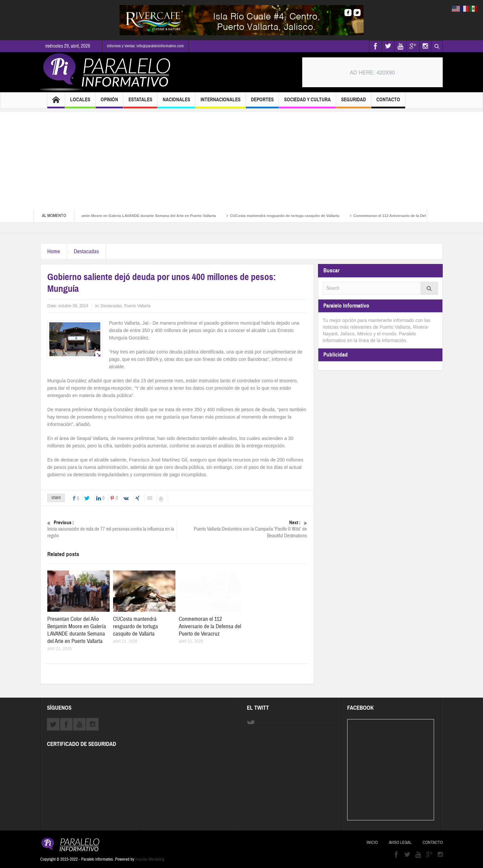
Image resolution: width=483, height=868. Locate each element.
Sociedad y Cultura (307, 102)
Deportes (262, 102)
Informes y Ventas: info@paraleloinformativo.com (145, 46)
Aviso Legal (400, 843)
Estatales (140, 102)
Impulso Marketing (150, 859)
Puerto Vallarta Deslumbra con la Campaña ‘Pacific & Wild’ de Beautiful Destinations (242, 529)
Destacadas (86, 251)
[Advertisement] (241, 159)
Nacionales (176, 102)
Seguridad (354, 102)
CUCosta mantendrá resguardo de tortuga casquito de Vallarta (293, 216)
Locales (80, 102)
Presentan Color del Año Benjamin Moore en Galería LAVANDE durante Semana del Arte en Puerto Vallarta (131, 216)
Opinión (109, 102)
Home (54, 251)
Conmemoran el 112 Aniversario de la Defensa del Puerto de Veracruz (210, 626)
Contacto (388, 102)
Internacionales (221, 102)
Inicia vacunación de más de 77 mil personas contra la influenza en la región (112, 529)
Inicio (372, 843)
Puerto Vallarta (137, 306)
